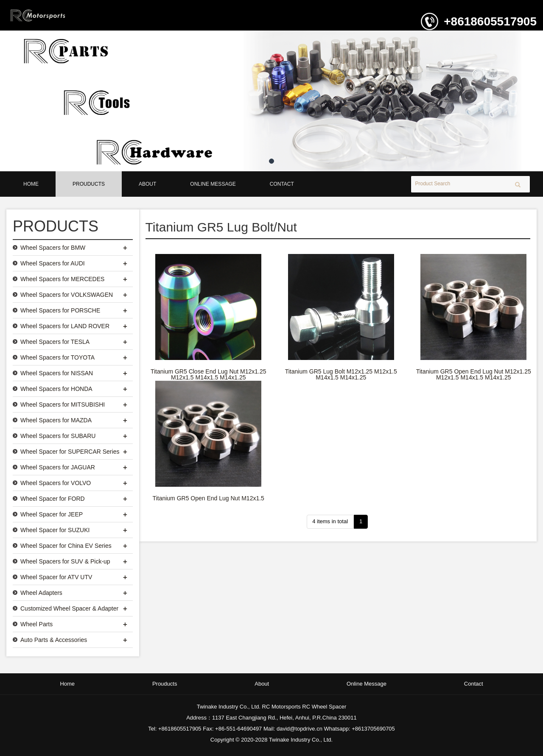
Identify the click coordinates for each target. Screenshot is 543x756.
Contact (282, 184)
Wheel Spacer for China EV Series (66, 546)
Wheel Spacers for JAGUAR (58, 467)
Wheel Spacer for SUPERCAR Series (70, 452)
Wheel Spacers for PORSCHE (60, 310)
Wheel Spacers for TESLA (55, 342)
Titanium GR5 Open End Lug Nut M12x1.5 (209, 498)
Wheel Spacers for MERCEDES (62, 279)
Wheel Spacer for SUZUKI (55, 530)
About (147, 184)
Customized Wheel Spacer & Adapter (69, 608)
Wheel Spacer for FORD (53, 499)
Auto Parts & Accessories (54, 640)
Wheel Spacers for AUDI (53, 263)
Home (31, 184)
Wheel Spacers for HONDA (56, 389)
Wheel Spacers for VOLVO (56, 483)
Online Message (213, 184)
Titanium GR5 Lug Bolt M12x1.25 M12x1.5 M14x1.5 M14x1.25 (341, 374)
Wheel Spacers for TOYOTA (57, 357)
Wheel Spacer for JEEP (52, 514)
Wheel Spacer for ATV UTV (56, 577)
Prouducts (89, 184)
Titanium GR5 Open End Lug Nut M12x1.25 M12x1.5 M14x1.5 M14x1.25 (474, 374)
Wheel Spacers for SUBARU (58, 436)
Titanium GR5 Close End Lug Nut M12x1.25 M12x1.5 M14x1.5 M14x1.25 (209, 374)
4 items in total (330, 521)
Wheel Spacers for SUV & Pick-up (65, 561)
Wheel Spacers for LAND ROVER (65, 326)
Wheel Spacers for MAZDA (56, 420)
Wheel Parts (36, 624)
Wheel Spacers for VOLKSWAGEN (67, 295)
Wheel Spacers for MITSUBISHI (63, 405)
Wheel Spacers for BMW (53, 248)
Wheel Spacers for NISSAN (57, 373)
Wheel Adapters (41, 593)
